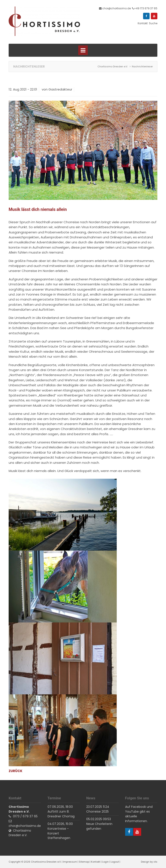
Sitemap (84, 862)
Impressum (70, 862)
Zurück (16, 771)
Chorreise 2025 (97, 811)
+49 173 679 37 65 (146, 8)
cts (155, 862)
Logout (115, 862)
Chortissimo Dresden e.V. (20, 833)
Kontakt (96, 862)
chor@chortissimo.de (117, 8)
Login (105, 862)
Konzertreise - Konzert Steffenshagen (59, 833)
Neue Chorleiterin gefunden (99, 826)
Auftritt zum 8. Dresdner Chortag (61, 814)
